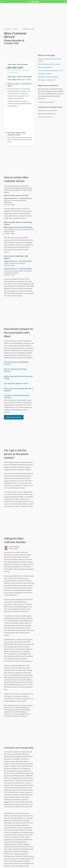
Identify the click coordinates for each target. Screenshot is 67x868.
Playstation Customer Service (47, 111)
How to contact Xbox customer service (50, 70)
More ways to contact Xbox (47, 80)
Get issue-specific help (45, 67)
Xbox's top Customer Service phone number (50, 60)
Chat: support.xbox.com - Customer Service (20, 80)
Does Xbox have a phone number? (49, 64)
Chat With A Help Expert (46, 102)
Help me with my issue (14, 417)
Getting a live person (45, 74)
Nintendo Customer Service (47, 114)
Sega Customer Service (45, 117)
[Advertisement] (19, 119)
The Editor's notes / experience (48, 77)
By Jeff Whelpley (14, 547)
